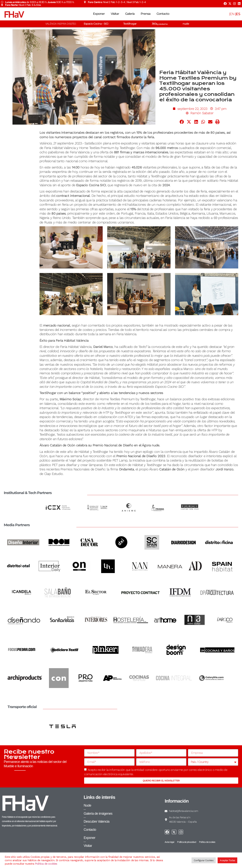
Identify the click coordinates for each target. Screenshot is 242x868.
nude (186, 24)
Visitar (115, 14)
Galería (130, 14)
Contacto (163, 14)
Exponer (99, 14)
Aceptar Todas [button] (227, 860)
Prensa (146, 14)
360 (160, 24)
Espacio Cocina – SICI (96, 24)
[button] (182, 122)
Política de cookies (46, 864)
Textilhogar (130, 24)
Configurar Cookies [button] (204, 860)
